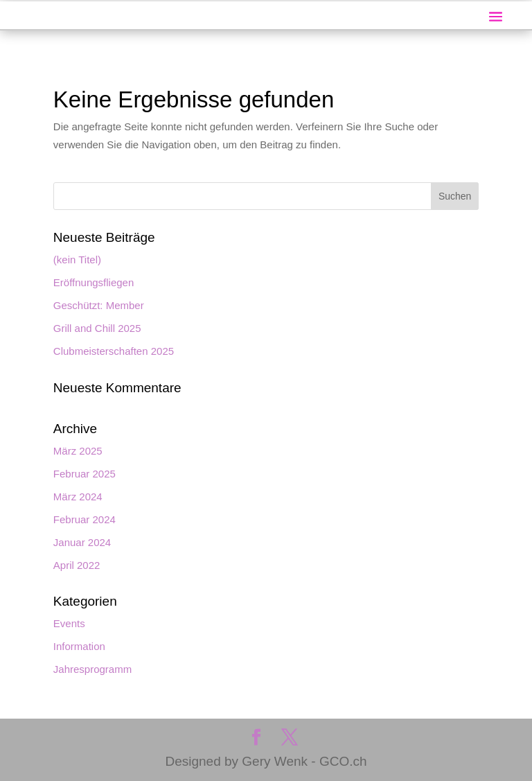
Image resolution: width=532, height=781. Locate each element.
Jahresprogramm (92, 669)
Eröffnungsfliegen (94, 282)
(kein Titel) (77, 260)
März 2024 (78, 497)
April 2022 (77, 565)
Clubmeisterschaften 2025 (114, 351)
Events (69, 623)
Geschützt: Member (99, 305)
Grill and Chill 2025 (97, 328)
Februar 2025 (85, 474)
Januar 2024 (82, 542)
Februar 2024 (85, 519)
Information (79, 646)
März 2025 (78, 451)
